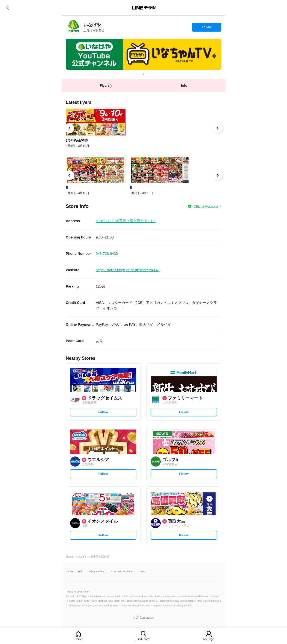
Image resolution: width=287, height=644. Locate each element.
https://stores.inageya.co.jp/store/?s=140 (128, 270)
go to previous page (9, 8)
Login (142, 572)
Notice (69, 572)
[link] (73, 27)
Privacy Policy (96, 572)
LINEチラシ (144, 8)
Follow (207, 28)
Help (81, 572)
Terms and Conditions (121, 572)
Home (78, 639)
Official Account (206, 206)
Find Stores (143, 639)
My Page (209, 639)
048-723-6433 (107, 254)
